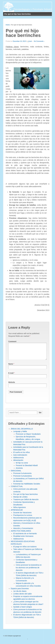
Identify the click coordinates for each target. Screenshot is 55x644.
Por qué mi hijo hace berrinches (26, 497)
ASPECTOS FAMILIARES (21, 534)
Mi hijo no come (22, 466)
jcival (30, 41)
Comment (12, 341)
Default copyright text (14, 639)
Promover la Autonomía (22, 476)
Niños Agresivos (19, 510)
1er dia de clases (20, 594)
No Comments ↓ (39, 41)
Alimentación (18, 463)
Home (8, 25)
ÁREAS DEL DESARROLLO (22, 432)
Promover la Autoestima (23, 479)
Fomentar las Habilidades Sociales (27, 487)
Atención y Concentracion (23, 531)
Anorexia (19, 471)
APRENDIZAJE (17, 513)
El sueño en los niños (22, 455)
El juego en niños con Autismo (25, 550)
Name (11, 367)
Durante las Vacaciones (22, 516)
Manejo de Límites (20, 500)
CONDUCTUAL (17, 489)
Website (12, 385)
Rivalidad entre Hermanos (23, 539)
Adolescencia (18, 461)
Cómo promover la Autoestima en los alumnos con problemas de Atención (29, 571)
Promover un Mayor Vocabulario (28, 437)
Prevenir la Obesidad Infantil (27, 468)
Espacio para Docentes (20, 591)
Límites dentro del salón (23, 597)
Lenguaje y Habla (20, 434)
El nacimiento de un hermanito (25, 537)
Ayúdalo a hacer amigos (23, 610)
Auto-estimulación (20, 458)
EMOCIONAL (16, 474)
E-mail (11, 376)
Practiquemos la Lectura (23, 518)
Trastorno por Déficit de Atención (26, 502)
